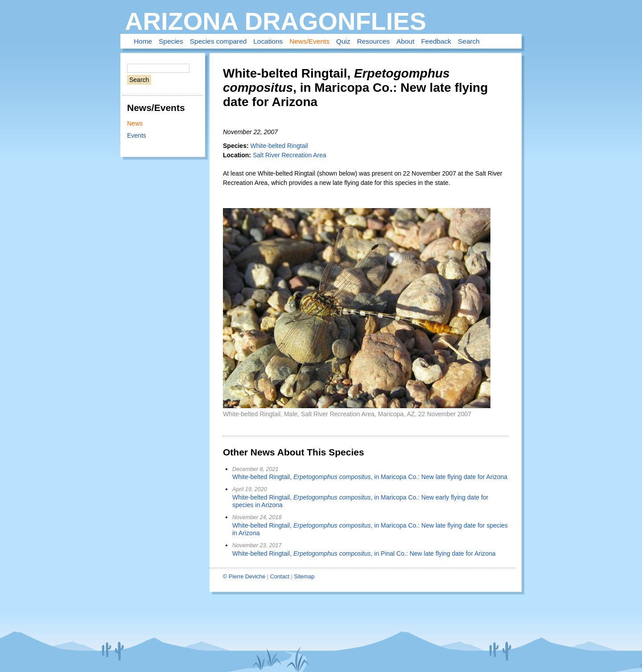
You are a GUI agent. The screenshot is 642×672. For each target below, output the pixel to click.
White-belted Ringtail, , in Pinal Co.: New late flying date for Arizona (364, 553)
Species (171, 41)
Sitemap (304, 577)
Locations (268, 41)
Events (137, 135)
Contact (280, 577)
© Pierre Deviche (244, 577)
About (405, 41)
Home (143, 41)
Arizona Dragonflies (276, 21)
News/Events (309, 41)
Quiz (343, 41)
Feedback (436, 41)
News (135, 123)
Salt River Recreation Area (290, 155)
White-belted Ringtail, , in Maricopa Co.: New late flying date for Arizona (370, 477)
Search (469, 41)
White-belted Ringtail (279, 146)
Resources (374, 41)
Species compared (218, 41)
